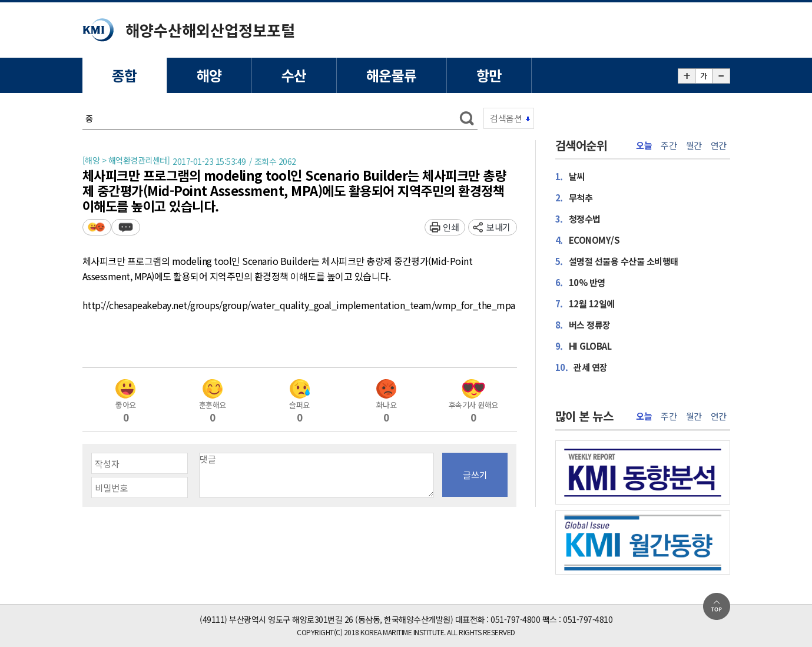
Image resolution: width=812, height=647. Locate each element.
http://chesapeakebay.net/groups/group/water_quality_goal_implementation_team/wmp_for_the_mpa (299, 306)
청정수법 (578, 219)
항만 (489, 75)
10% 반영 (580, 282)
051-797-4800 (515, 619)
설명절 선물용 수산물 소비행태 (617, 261)
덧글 (126, 227)
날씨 (570, 176)
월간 (694, 145)
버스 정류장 (583, 325)
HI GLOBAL (584, 346)
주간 (669, 145)
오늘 (644, 145)
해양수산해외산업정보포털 (210, 30)
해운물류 (392, 75)
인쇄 (451, 227)
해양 (209, 75)
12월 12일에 (585, 303)
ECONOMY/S (588, 240)
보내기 (498, 227)
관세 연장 (581, 367)
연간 (719, 145)
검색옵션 (506, 118)
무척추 (574, 198)
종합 (125, 75)
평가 (97, 227)
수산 (294, 75)
